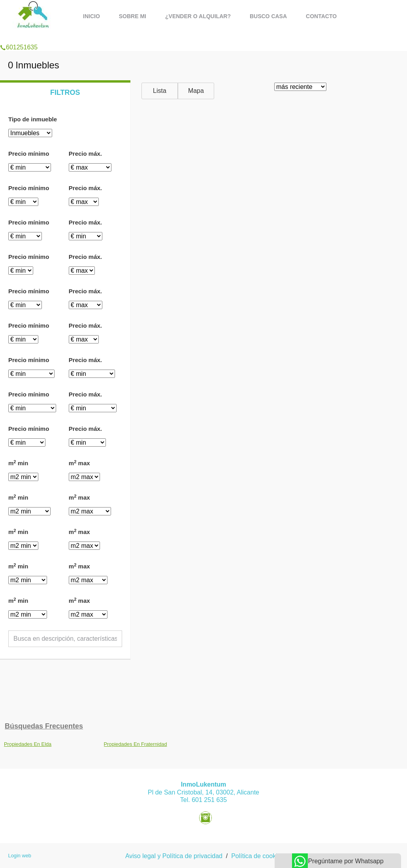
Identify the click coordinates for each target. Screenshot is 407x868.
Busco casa (268, 16)
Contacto (321, 16)
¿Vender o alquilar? (198, 16)
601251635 (19, 37)
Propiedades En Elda (28, 744)
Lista (160, 91)
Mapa (196, 91)
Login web (20, 856)
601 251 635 (209, 800)
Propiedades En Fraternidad (136, 744)
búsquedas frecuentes (44, 726)
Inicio (91, 16)
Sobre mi (133, 16)
